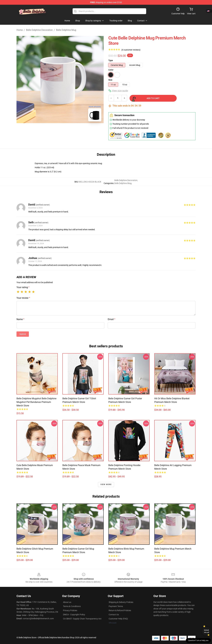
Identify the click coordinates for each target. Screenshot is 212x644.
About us (67, 602)
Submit (23, 334)
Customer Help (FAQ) (118, 619)
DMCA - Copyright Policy (74, 615)
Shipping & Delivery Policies (121, 602)
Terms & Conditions (72, 606)
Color (111, 70)
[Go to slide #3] (75, 130)
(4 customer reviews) (131, 50)
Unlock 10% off (206, 631)
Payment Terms (116, 606)
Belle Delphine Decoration (39, 30)
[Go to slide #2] (60, 130)
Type (111, 60)
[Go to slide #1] (45, 130)
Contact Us (114, 615)
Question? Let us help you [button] (198, 640)
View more (106, 484)
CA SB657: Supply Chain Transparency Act (82, 619)
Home (20, 30)
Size (110, 80)
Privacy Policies (70, 610)
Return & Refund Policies (120, 610)
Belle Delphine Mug (66, 30)
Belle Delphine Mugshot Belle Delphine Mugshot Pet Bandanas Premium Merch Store (36, 402)
